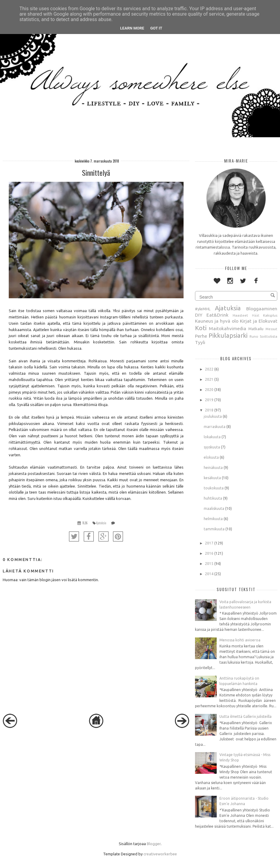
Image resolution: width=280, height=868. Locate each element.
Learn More (132, 28)
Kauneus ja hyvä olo (217, 321)
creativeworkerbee (160, 854)
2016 (209, 553)
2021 (209, 379)
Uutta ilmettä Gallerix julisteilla (245, 716)
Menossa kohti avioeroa (240, 640)
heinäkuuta (213, 468)
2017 (209, 543)
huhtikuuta (213, 498)
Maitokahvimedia (228, 328)
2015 (209, 564)
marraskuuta (215, 427)
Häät (256, 315)
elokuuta (211, 457)
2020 (209, 390)
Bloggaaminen (262, 308)
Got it (156, 28)
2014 (209, 574)
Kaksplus (270, 315)
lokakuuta (212, 437)
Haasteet (240, 315)
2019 (209, 400)
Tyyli (200, 342)
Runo (254, 336)
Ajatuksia (101, 523)
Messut (271, 329)
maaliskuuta (214, 508)
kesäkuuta (212, 478)
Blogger (154, 844)
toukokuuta (214, 488)
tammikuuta (214, 529)
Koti (201, 328)
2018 (209, 410)
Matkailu (256, 329)
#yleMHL (203, 309)
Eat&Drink (217, 315)
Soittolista (269, 336)
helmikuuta (213, 519)
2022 (209, 369)
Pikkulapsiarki (228, 335)
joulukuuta (213, 416)
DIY (199, 315)
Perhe (201, 336)
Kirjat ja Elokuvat (258, 321)
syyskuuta (212, 447)
